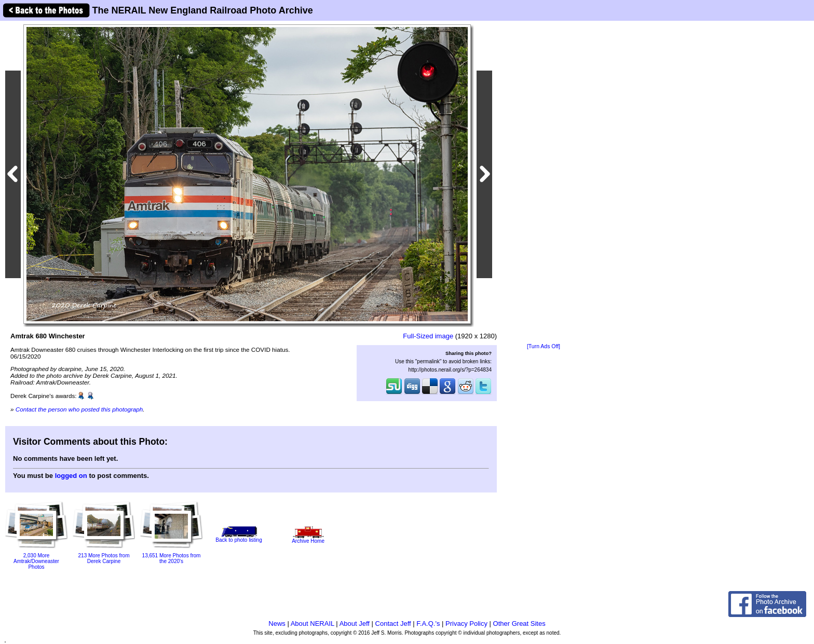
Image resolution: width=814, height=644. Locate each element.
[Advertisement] (544, 183)
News (277, 624)
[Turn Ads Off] (544, 346)
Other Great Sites (519, 624)
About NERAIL (313, 624)
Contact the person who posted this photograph (79, 409)
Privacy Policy (466, 624)
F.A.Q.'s (428, 624)
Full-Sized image (428, 336)
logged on (71, 476)
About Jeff (355, 624)
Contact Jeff (393, 624)
